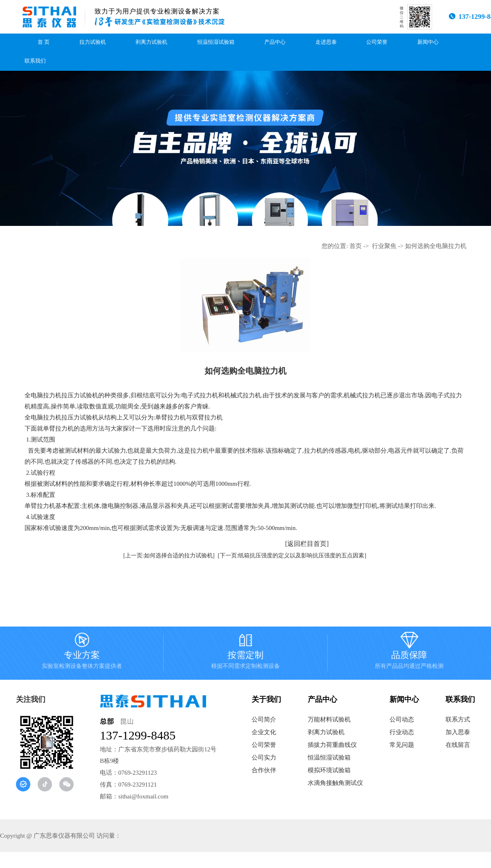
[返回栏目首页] (307, 544)
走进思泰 (326, 42)
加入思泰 (458, 732)
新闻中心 (428, 42)
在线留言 (458, 745)
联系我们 (35, 61)
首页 (356, 246)
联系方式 (458, 719)
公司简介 (264, 719)
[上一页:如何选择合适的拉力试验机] (169, 556)
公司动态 (402, 719)
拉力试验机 (93, 42)
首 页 (44, 42)
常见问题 (402, 745)
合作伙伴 (264, 770)
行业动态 (402, 732)
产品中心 (275, 42)
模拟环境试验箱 (329, 770)
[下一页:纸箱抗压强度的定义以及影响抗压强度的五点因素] (292, 556)
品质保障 (409, 653)
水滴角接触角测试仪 (335, 783)
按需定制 (245, 653)
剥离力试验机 (151, 42)
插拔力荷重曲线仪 (332, 745)
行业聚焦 (384, 246)
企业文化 (264, 732)
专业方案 (82, 653)
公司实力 (264, 758)
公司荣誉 (377, 42)
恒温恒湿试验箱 (216, 42)
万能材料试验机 (329, 719)
